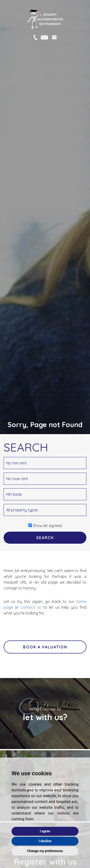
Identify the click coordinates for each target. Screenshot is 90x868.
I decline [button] (45, 841)
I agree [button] (45, 831)
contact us (31, 607)
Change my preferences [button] (45, 851)
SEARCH (45, 538)
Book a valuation (45, 647)
